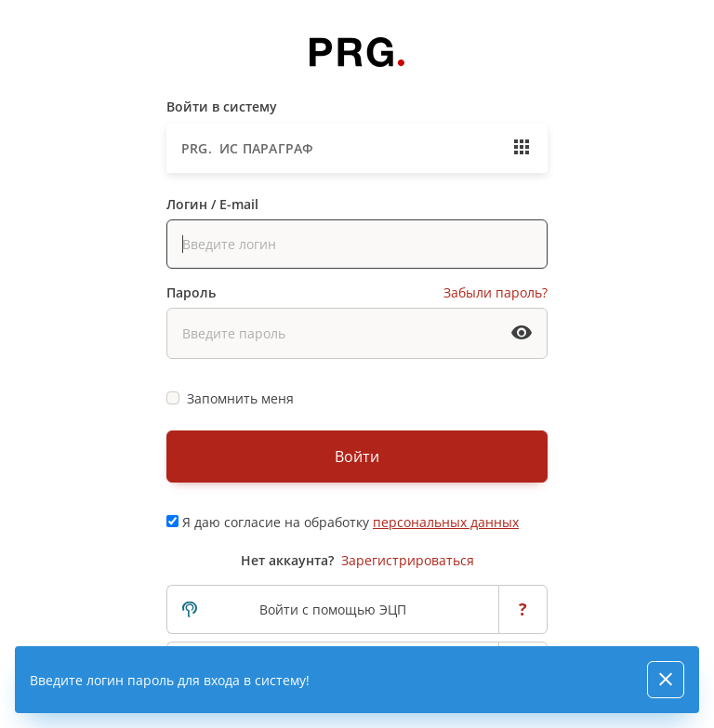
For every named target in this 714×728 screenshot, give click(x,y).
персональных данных (446, 522)
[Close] (666, 680)
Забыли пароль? (496, 292)
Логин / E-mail (212, 204)
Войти (357, 457)
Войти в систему (222, 106)
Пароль (191, 292)
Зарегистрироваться (408, 560)
